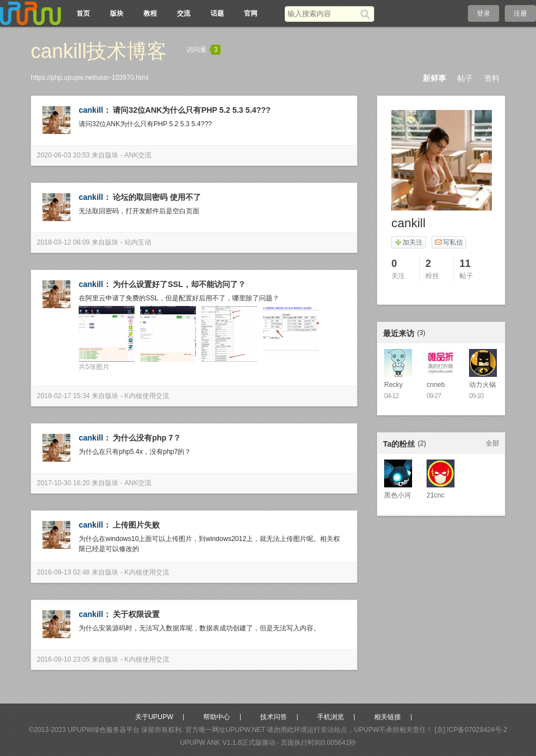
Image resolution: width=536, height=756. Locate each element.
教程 (150, 13)
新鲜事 (434, 78)
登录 (484, 13)
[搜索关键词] (322, 14)
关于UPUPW (154, 717)
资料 (492, 78)
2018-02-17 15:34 (63, 396)
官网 (251, 13)
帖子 (465, 78)
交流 (184, 13)
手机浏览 (331, 717)
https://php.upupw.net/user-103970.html (90, 78)
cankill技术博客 (99, 51)
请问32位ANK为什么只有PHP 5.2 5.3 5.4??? (192, 110)
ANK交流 (138, 155)
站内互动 (138, 242)
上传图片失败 (136, 525)
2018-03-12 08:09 (63, 242)
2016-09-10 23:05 (63, 659)
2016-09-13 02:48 (63, 572)
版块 (117, 13)
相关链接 (387, 717)
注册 (520, 13)
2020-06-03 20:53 (63, 155)
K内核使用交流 (147, 396)
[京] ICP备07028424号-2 (471, 730)
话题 (217, 13)
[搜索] (367, 14)
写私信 (449, 242)
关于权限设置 (136, 614)
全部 (492, 443)
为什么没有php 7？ (147, 438)
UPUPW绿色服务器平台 (104, 730)
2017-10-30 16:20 (63, 483)
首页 (83, 13)
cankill (91, 110)
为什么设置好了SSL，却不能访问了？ (179, 284)
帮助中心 (217, 717)
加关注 (408, 242)
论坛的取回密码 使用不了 (157, 197)
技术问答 (274, 717)
